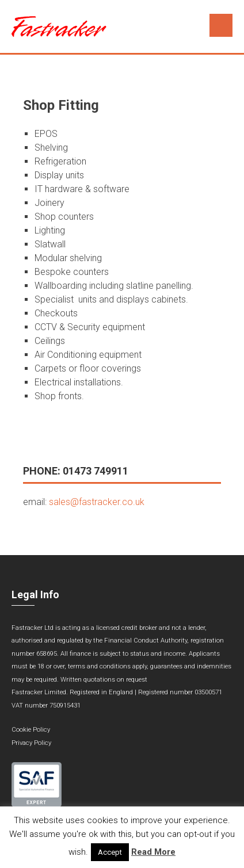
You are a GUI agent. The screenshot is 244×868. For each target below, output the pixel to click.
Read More (153, 852)
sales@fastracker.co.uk (97, 502)
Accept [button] (110, 852)
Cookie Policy (31, 730)
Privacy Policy (31, 743)
